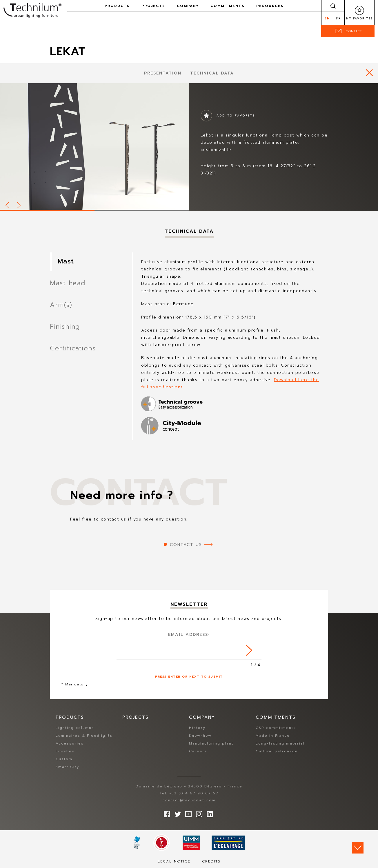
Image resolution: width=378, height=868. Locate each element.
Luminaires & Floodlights (84, 736)
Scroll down (358, 848)
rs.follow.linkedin (208, 813)
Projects (153, 6)
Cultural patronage (277, 751)
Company (188, 6)
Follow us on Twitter (176, 813)
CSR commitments (276, 728)
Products (117, 6)
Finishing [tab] (65, 326)
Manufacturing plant (211, 743)
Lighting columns (75, 728)
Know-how (200, 736)
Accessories (70, 743)
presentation (163, 73)
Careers (198, 751)
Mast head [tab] (68, 283)
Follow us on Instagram (198, 813)
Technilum (32, 10)
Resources (270, 6)
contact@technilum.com (189, 800)
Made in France (273, 736)
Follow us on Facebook (166, 813)
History (197, 728)
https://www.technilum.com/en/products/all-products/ (369, 73)
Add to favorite (236, 115)
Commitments (228, 6)
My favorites (359, 19)
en (327, 18)
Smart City (67, 767)
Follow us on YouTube (187, 813)
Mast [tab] (66, 261)
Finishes (65, 751)
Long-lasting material (280, 743)
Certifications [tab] (73, 348)
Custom (64, 759)
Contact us (186, 545)
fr (339, 18)
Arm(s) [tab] (61, 305)
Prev (8, 204)
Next (19, 204)
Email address (189, 635)
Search (333, 6)
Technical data (212, 73)
